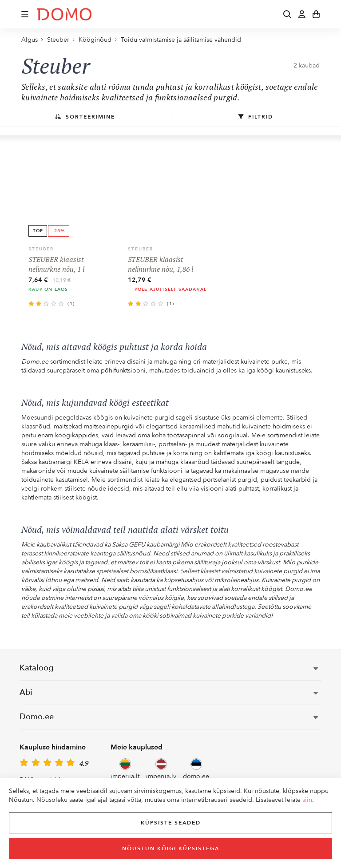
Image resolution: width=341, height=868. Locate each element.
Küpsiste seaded (171, 823)
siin (307, 800)
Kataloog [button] (169, 668)
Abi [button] (169, 692)
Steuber (58, 40)
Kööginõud (95, 40)
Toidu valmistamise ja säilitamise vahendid (181, 40)
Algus (30, 40)
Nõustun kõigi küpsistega (171, 848)
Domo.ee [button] (169, 717)
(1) (71, 304)
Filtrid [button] (256, 117)
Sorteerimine (85, 117)
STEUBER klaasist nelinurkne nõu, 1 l (56, 264)
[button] (25, 14)
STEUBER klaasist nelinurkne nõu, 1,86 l (161, 264)
